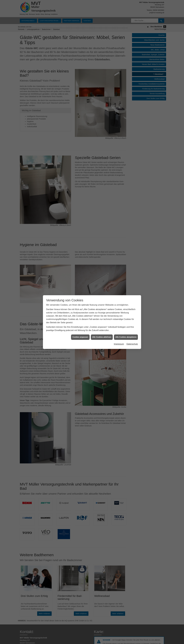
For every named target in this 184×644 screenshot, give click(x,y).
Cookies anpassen (80, 337)
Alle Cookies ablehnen (102, 337)
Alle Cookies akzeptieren (126, 337)
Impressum (119, 344)
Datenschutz (132, 344)
